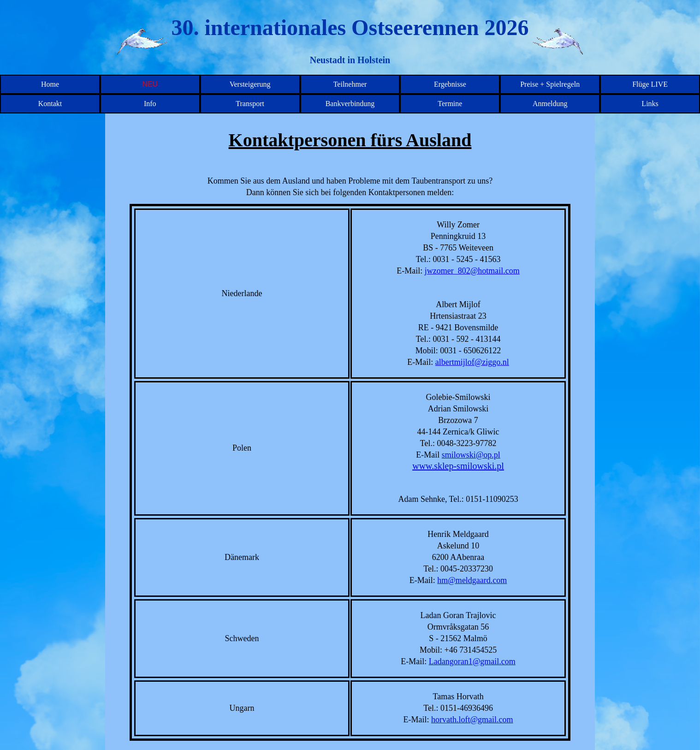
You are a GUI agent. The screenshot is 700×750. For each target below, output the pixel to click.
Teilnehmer (350, 84)
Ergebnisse (450, 84)
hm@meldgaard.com (472, 580)
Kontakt (50, 104)
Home (50, 84)
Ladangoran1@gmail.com (472, 661)
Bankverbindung (350, 104)
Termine (450, 104)
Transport (250, 104)
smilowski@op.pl (471, 455)
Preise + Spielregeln (550, 84)
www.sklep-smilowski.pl (458, 466)
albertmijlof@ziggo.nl (472, 362)
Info (150, 104)
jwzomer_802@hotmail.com (472, 271)
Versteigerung (250, 84)
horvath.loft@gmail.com (472, 720)
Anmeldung (550, 104)
